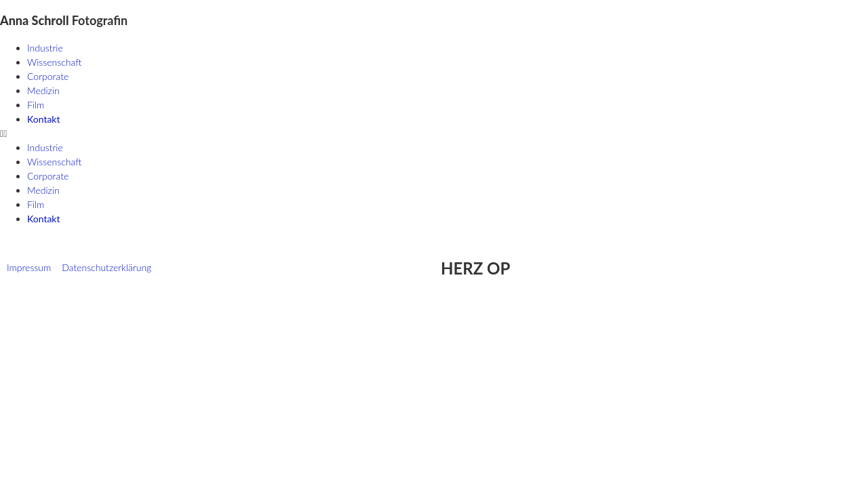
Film (36, 105)
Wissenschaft (54, 62)
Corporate (48, 76)
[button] (434, 133)
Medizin (43, 90)
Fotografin (64, 20)
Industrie (45, 48)
